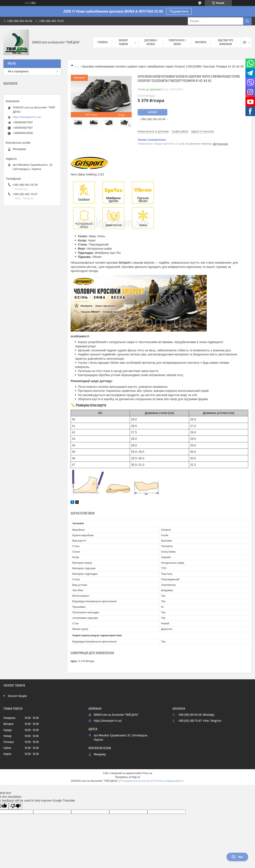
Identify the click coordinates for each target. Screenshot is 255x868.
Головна (103, 42)
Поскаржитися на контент (135, 781)
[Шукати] (247, 21)
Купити (152, 112)
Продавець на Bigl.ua (127, 777)
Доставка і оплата (151, 42)
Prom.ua (147, 773)
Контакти (201, 42)
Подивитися (179, 11)
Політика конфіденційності (168, 781)
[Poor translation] (16, 806)
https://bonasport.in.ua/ (27, 117)
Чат (237, 857)
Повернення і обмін (177, 42)
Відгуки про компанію (226, 42)
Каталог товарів (123, 42)
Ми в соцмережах (18, 72)
